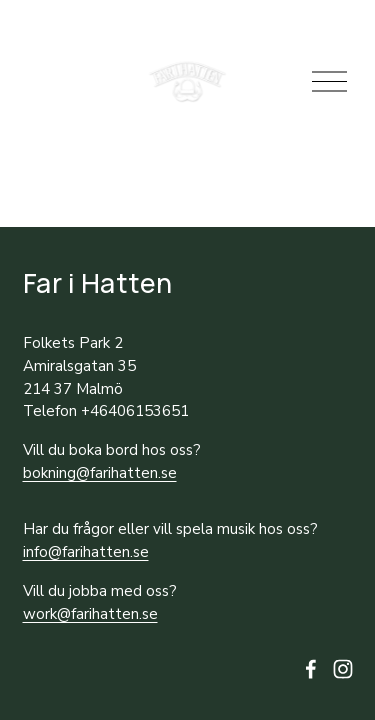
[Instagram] (343, 669)
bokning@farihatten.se (100, 473)
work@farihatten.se (90, 614)
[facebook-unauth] (311, 669)
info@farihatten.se (86, 552)
